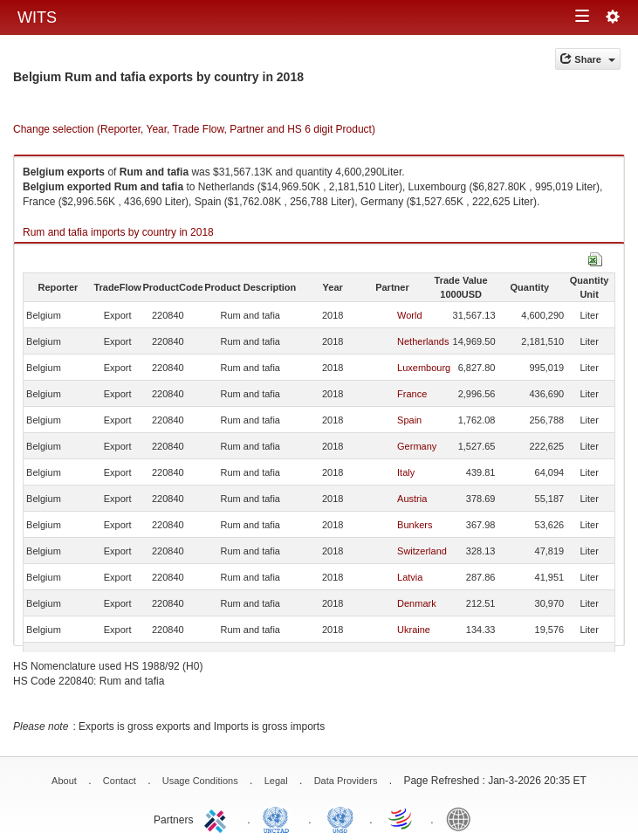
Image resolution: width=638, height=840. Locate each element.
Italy (406, 472)
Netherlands (423, 341)
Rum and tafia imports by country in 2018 (118, 232)
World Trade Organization (401, 818)
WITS (37, 17)
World (410, 315)
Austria (412, 499)
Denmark (417, 603)
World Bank (463, 818)
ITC (218, 818)
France (412, 394)
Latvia (410, 577)
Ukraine (414, 630)
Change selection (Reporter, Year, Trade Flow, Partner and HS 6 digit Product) (194, 129)
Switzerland (422, 551)
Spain (409, 420)
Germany (417, 446)
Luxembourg (424, 368)
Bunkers (415, 525)
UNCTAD (279, 818)
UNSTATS (340, 818)
